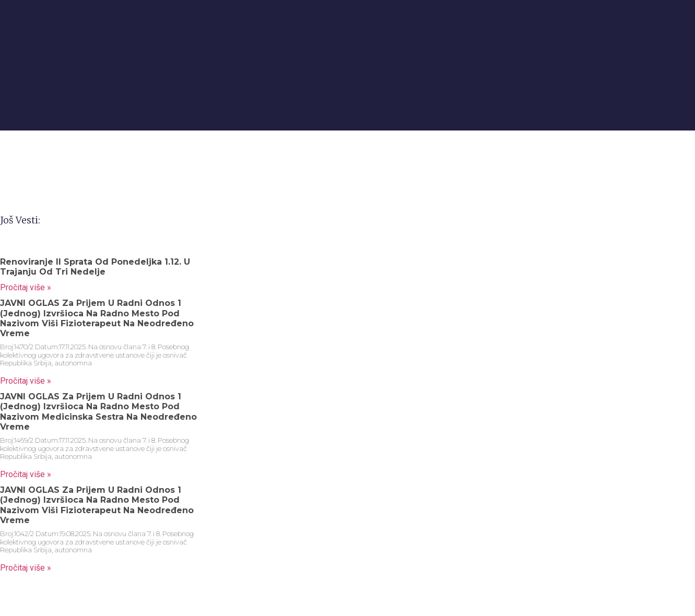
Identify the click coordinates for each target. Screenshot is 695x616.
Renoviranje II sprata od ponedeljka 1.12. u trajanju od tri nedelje (95, 267)
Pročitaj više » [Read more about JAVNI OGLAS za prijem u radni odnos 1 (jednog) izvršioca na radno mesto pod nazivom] (26, 381)
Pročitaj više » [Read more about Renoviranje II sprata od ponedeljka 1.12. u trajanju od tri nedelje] (26, 287)
